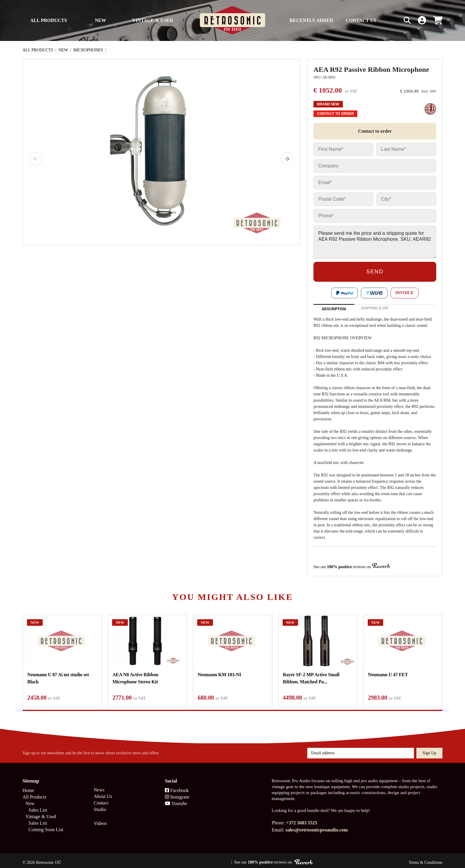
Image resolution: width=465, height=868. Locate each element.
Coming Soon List (46, 825)
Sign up (429, 749)
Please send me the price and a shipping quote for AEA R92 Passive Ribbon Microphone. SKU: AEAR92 (375, 242)
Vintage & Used (153, 20)
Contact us (361, 20)
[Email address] (361, 749)
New (101, 20)
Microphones (88, 50)
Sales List (38, 806)
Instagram (177, 793)
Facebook (177, 786)
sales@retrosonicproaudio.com (317, 826)
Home (28, 786)
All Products (49, 20)
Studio (100, 805)
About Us (103, 792)
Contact (101, 799)
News (99, 786)
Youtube (176, 799)
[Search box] (395, 20)
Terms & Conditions (426, 858)
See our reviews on (352, 566)
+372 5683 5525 (301, 819)
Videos (100, 819)
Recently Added (311, 20)
